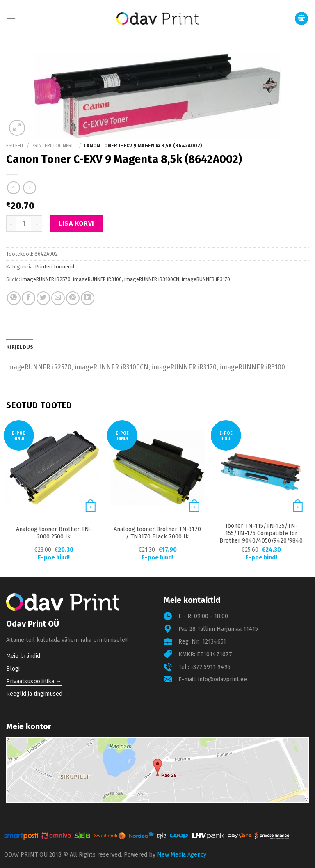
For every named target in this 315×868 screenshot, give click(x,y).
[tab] (20, 347)
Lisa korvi (76, 223)
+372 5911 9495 (211, 667)
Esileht (15, 146)
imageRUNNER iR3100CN (152, 279)
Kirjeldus (20, 347)
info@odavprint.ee (223, 679)
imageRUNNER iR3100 (97, 279)
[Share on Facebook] (29, 298)
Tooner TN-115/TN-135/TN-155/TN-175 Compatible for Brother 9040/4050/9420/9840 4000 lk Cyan (261, 537)
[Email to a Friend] (58, 298)
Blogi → (17, 669)
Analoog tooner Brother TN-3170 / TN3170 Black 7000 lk (157, 533)
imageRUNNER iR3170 (206, 279)
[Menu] (11, 18)
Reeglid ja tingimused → (38, 694)
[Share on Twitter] (43, 298)
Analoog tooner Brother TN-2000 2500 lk (54, 533)
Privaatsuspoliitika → (34, 681)
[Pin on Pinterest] (73, 298)
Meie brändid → (27, 656)
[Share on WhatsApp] (14, 298)
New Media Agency (182, 855)
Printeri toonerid (54, 146)
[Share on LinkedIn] (88, 298)
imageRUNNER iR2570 (46, 279)
